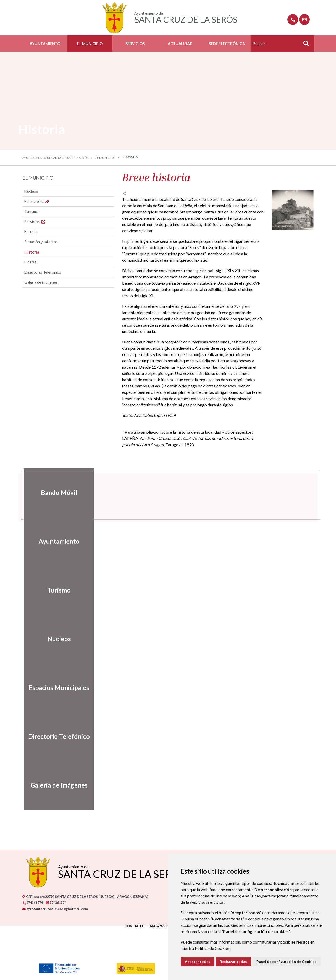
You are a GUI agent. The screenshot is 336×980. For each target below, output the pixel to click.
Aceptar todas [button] (198, 962)
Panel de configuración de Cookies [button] (286, 962)
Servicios (135, 44)
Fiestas (30, 262)
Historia (32, 252)
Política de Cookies (212, 948)
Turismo (31, 211)
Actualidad (180, 44)
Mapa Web (159, 926)
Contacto (135, 926)
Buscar (304, 45)
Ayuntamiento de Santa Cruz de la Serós (55, 158)
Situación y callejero (41, 242)
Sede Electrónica (227, 44)
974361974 (33, 903)
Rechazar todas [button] (233, 962)
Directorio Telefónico (43, 272)
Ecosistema (37, 201)
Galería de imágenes (41, 282)
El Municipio (90, 44)
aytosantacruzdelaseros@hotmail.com (55, 909)
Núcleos (31, 191)
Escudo (31, 232)
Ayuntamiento (45, 44)
